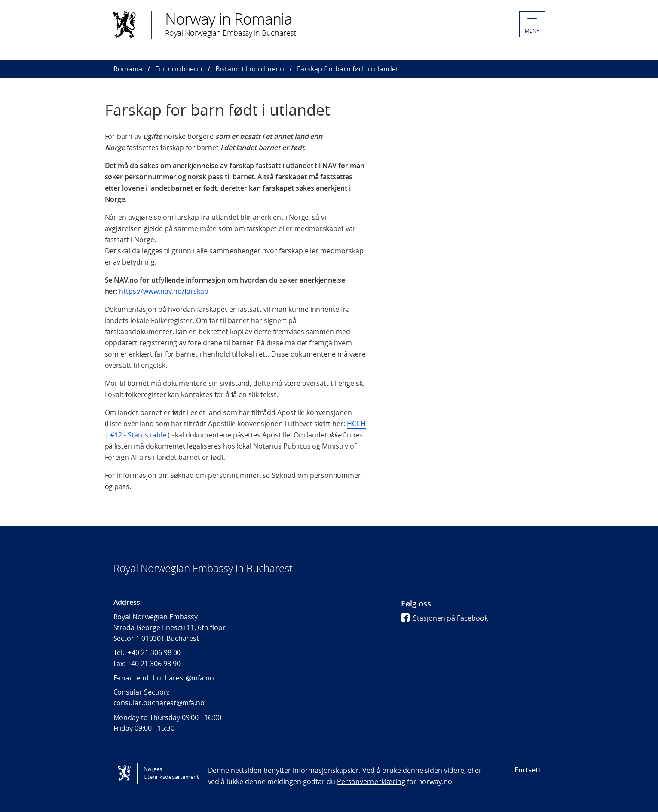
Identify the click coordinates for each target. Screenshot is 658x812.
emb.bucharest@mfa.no (175, 678)
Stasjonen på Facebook (444, 618)
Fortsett (528, 770)
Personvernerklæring (371, 781)
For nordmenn (179, 69)
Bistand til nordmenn (250, 69)
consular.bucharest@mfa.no (159, 703)
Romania (128, 69)
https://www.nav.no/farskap (165, 291)
